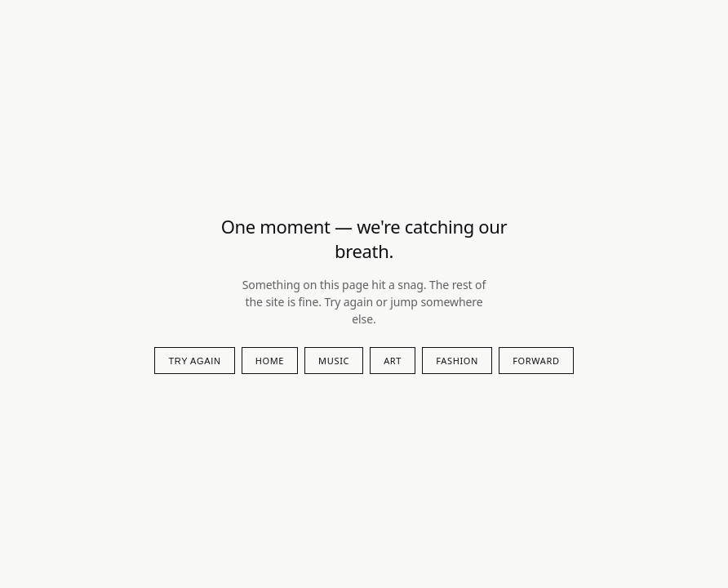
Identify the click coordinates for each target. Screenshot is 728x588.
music (334, 361)
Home (270, 361)
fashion (457, 361)
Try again (194, 361)
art (393, 361)
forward (536, 361)
